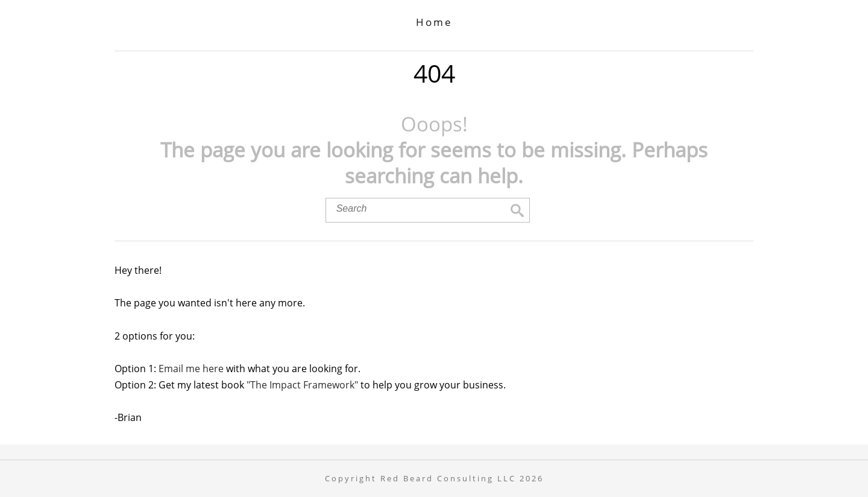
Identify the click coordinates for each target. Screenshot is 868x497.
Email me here (191, 369)
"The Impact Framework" (302, 385)
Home (434, 22)
